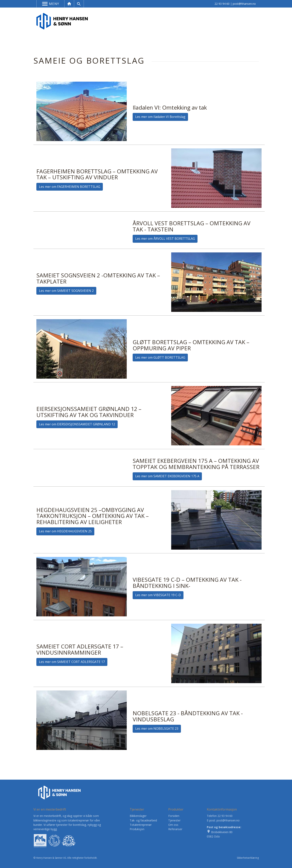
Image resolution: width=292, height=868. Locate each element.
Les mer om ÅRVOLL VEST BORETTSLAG (165, 239)
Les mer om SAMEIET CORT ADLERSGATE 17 (72, 662)
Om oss (173, 825)
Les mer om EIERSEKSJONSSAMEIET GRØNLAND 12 (77, 424)
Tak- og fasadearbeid (143, 820)
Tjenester (174, 820)
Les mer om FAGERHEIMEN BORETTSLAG (70, 187)
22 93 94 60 (222, 4)
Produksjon (137, 829)
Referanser (175, 829)
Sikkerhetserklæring (248, 858)
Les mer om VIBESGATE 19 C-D (158, 595)
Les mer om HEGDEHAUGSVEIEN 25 (65, 531)
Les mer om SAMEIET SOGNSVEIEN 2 (66, 291)
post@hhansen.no (244, 4)
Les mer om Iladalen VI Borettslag (160, 117)
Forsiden (174, 816)
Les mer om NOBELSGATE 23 (157, 729)
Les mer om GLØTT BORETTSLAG (160, 357)
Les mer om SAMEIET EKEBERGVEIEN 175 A (167, 476)
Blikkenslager (138, 816)
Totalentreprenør (141, 825)
